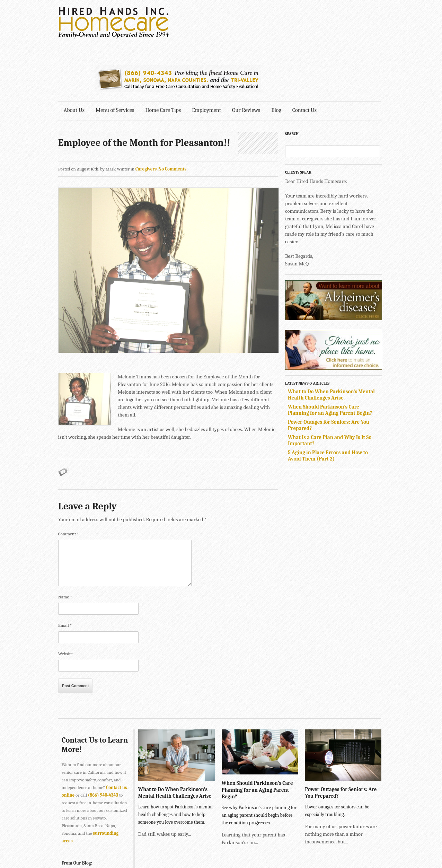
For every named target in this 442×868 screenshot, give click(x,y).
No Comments (172, 114)
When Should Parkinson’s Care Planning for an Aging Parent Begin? (332, 355)
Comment (69, 473)
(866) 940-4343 (103, 734)
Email (65, 564)
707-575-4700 (200, 850)
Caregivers (146, 114)
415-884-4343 (181, 835)
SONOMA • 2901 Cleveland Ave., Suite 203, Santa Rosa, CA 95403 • (123, 850)
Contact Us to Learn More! (84, 684)
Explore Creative (309, 843)
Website (65, 593)
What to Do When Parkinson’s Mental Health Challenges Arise (333, 340)
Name (65, 536)
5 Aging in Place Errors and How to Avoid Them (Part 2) (330, 401)
